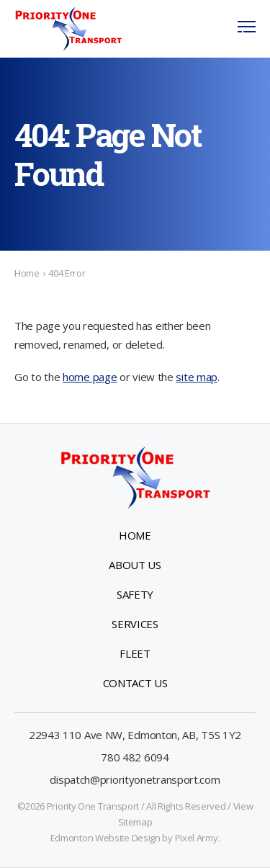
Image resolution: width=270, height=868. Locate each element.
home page (90, 377)
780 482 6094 (135, 757)
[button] (247, 29)
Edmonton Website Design (105, 838)
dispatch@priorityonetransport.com (135, 779)
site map (197, 377)
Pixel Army (197, 838)
